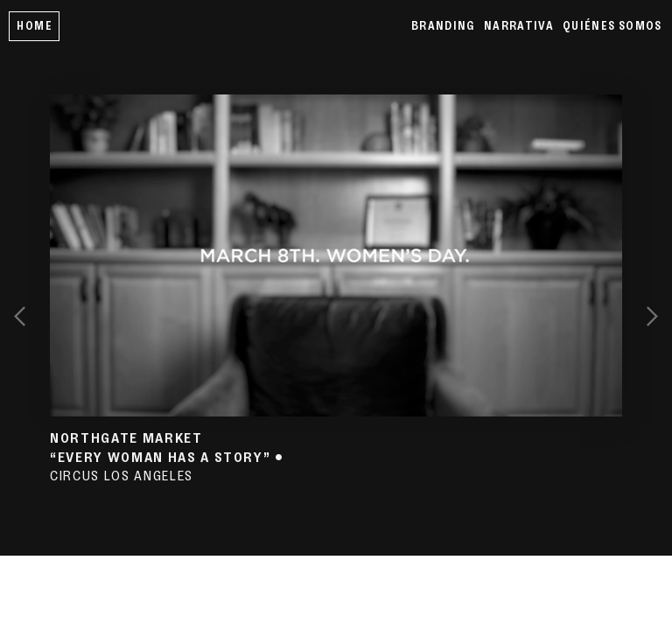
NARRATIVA (519, 26)
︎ (20, 315)
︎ (652, 315)
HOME (34, 26)
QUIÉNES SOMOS (612, 26)
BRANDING (443, 26)
